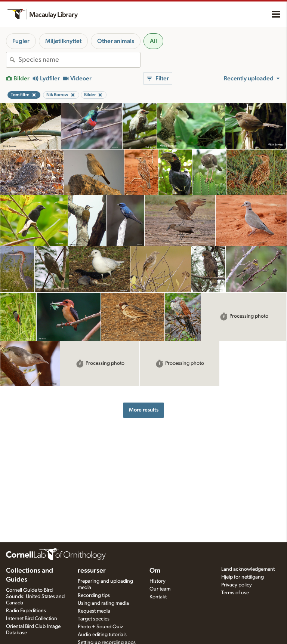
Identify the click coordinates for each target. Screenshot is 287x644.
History (158, 581)
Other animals (116, 41)
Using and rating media (103, 603)
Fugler (21, 41)
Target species (94, 619)
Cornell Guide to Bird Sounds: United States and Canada (35, 597)
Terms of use (235, 593)
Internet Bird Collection (32, 619)
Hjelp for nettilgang (243, 577)
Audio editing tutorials (102, 635)
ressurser (92, 571)
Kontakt (158, 597)
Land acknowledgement (248, 569)
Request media (94, 611)
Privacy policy (237, 585)
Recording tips (94, 595)
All (153, 41)
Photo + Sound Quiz (100, 627)
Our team (160, 589)
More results (144, 410)
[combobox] (79, 60)
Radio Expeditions (26, 611)
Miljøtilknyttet (63, 41)
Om (155, 571)
